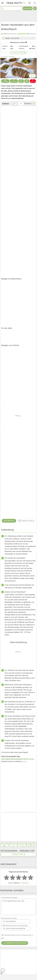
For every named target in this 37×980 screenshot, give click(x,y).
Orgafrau (14, 675)
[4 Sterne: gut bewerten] (25, 601)
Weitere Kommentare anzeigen (18, 817)
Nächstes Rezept (27, 538)
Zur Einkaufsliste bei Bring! (14, 200)
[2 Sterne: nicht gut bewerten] (13, 601)
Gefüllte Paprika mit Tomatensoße (22, 860)
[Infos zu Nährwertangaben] (26, 42)
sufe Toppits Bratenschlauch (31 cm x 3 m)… (18, 512)
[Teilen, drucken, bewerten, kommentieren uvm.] (3, 970)
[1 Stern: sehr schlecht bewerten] (7, 601)
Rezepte (12, 57)
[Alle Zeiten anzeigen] (34, 38)
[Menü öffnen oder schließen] (2, 3)
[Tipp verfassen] (35, 8)
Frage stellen (28, 8)
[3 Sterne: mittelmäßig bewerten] (19, 601)
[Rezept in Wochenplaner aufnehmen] (29, 568)
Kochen (6, 57)
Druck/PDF (5, 81)
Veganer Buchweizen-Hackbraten (6, 258)
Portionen (28, 104)
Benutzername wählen (9, 641)
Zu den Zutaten (19, 53)
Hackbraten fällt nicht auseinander (14, 886)
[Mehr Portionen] (33, 104)
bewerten (27, 34)
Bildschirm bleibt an (28, 274)
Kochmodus (9, 274)
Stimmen (25, 606)
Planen (21, 81)
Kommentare (18, 578)
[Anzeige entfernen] (1, 973)
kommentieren (9, 34)
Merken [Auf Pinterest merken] (33, 81)
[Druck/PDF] (5, 568)
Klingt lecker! (18, 525)
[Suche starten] (2, 8)
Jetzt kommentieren (18, 530)
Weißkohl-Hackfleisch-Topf (24, 872)
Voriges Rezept (10, 538)
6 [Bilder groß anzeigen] (32, 76)
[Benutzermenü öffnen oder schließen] (35, 3)
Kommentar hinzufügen (19, 629)
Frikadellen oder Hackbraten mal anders (24, 258)
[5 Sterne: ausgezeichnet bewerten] (31, 601)
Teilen (27, 81)
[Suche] (30, 3)
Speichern (14, 81)
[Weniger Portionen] (16, 104)
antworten (29, 704)
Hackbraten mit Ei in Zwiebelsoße (22, 901)
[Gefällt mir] (17, 704)
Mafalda (14, 712)
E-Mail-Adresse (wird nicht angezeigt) (14, 649)
